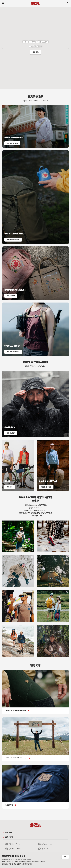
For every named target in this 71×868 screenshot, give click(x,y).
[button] (2, 48)
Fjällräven (45, 849)
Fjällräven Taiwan (15, 844)
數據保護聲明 (17, 864)
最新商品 (35, 52)
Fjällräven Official (15, 849)
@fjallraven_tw (47, 844)
